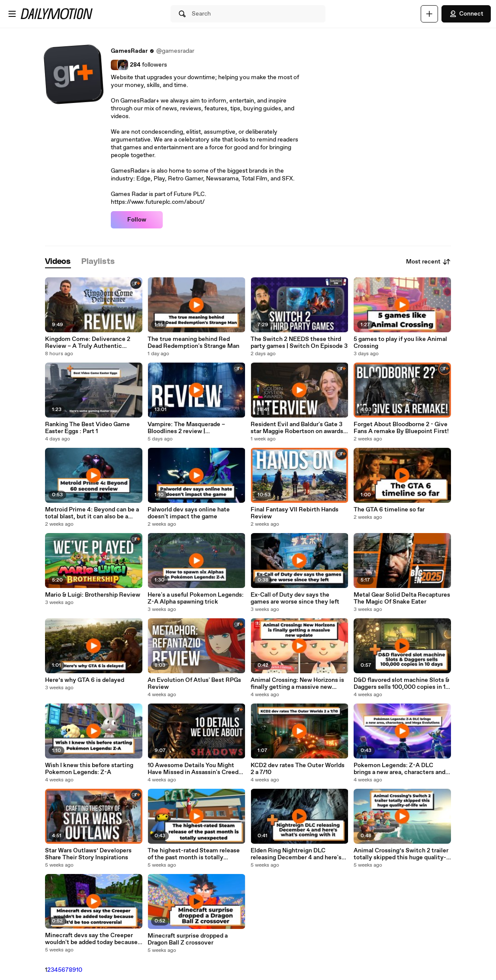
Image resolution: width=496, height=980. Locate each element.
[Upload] (429, 14)
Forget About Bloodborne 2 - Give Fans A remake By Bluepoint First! (401, 428)
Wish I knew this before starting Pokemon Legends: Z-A (89, 769)
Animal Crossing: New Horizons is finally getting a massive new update (297, 684)
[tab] (58, 262)
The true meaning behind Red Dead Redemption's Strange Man (193, 343)
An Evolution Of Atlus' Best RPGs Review (194, 684)
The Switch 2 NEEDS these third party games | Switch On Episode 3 (299, 343)
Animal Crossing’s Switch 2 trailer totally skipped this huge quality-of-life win (401, 854)
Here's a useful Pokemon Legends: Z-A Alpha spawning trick (196, 598)
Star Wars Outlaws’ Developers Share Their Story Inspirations (88, 854)
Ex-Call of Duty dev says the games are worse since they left (295, 598)
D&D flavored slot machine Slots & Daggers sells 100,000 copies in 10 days (401, 684)
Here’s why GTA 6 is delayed (85, 680)
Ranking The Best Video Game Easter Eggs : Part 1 (87, 428)
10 (79, 970)
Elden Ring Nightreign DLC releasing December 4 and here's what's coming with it (296, 854)
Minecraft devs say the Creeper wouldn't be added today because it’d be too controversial (91, 939)
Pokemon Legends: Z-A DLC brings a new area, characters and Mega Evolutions (399, 769)
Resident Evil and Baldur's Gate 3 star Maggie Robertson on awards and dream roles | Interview (297, 428)
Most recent (428, 262)
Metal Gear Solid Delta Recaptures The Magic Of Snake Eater (402, 598)
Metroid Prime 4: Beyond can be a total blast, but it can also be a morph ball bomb (92, 513)
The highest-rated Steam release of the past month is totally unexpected (194, 854)
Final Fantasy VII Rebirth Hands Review (295, 513)
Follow (137, 220)
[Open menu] (12, 14)
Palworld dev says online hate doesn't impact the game (189, 513)
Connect (466, 14)
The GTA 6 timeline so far (389, 510)
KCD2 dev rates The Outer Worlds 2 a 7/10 (298, 769)
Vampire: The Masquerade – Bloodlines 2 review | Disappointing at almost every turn (196, 428)
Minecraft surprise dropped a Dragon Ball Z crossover (188, 939)
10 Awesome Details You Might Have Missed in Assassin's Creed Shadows (193, 769)
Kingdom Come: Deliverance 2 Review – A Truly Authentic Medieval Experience (88, 343)
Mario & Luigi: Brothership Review (93, 595)
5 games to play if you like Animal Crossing (400, 343)
